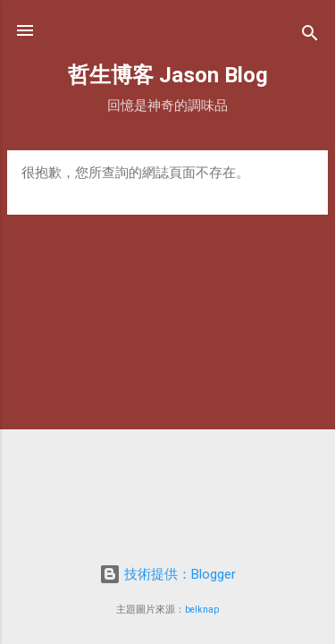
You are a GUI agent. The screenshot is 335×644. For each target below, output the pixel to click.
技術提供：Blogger (167, 574)
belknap (202, 610)
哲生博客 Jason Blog (168, 75)
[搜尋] (310, 36)
